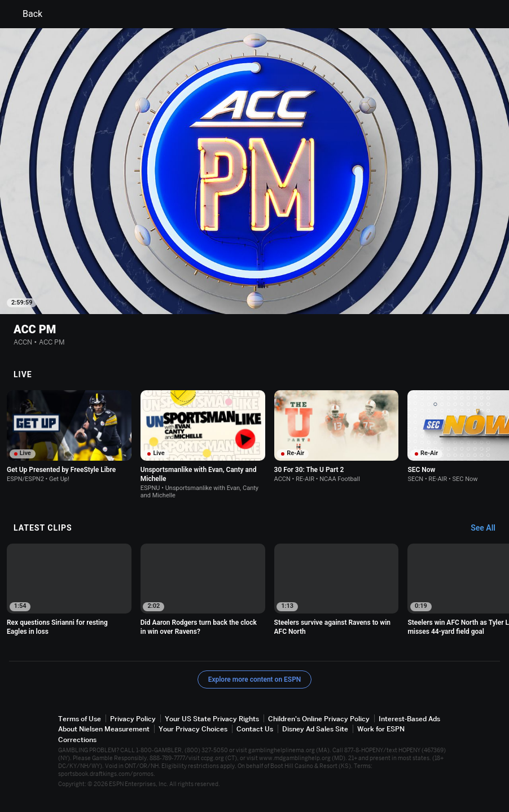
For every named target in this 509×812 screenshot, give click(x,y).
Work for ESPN (381, 729)
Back (26, 14)
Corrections (77, 739)
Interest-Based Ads (409, 718)
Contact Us (255, 729)
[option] (69, 436)
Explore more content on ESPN (255, 679)
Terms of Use (80, 718)
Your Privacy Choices (193, 729)
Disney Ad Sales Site (315, 729)
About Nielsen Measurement (104, 729)
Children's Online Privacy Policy (319, 718)
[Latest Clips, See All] (488, 528)
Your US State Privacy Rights (212, 718)
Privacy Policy (133, 718)
